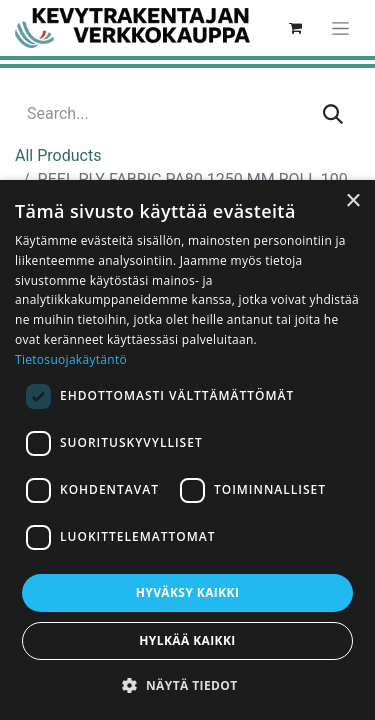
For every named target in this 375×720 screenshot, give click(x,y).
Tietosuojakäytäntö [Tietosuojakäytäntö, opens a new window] (71, 359)
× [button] (352, 201)
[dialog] (187, 450)
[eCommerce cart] (295, 28)
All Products (58, 155)
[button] (187, 685)
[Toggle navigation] (340, 28)
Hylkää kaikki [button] (187, 640)
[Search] (333, 114)
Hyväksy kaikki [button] (188, 592)
